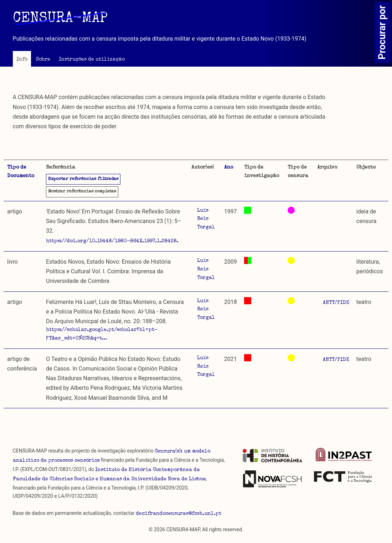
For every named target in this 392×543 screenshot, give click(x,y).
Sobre (43, 60)
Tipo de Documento (21, 172)
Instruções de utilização (92, 60)
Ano (229, 167)
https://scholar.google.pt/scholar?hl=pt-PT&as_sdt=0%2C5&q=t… (102, 334)
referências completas (82, 192)
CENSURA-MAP (60, 19)
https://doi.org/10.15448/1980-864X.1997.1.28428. (112, 241)
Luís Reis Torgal (206, 219)
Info (22, 60)
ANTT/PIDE (336, 303)
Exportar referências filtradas (83, 179)
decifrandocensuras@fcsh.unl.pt (179, 514)
